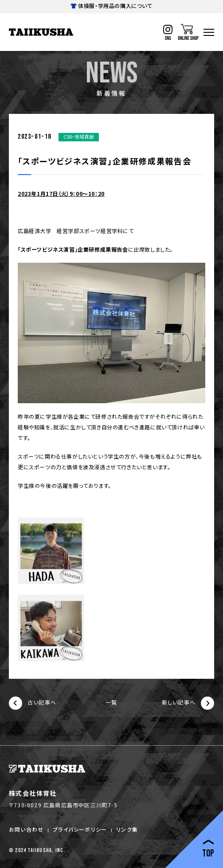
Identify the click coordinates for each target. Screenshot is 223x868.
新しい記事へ (188, 703)
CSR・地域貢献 (79, 136)
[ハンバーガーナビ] (209, 32)
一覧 (111, 703)
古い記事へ (33, 703)
